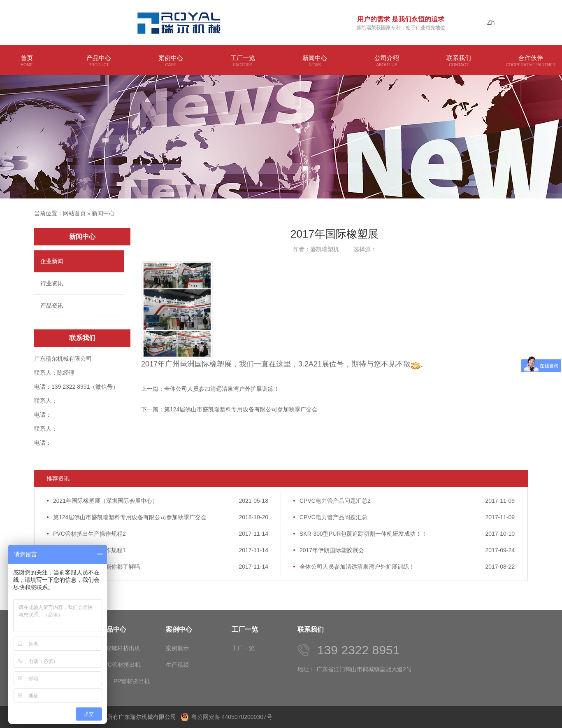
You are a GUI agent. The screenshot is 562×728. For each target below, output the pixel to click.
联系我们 (459, 61)
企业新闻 (52, 261)
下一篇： (229, 409)
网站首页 (74, 213)
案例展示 (177, 648)
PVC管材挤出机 (120, 665)
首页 (27, 61)
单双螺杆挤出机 (120, 648)
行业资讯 (52, 283)
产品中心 (99, 61)
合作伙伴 (531, 61)
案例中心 (171, 61)
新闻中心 (315, 61)
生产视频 (177, 665)
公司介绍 (387, 61)
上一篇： (210, 389)
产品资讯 (52, 306)
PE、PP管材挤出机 (125, 681)
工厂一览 (243, 61)
